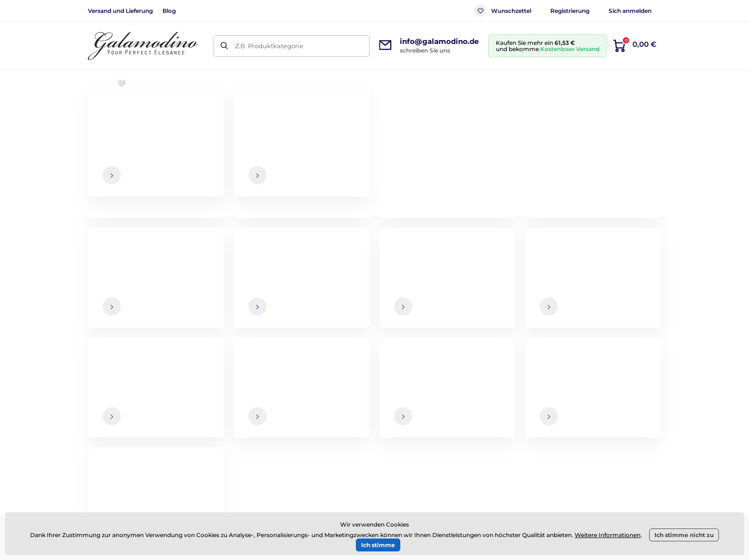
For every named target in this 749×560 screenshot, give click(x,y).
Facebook (188, 424)
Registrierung (570, 11)
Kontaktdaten (626, 413)
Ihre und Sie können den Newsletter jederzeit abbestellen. (489, 328)
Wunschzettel (503, 11)
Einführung (104, 112)
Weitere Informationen (608, 535)
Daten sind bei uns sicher (421, 328)
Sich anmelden (630, 11)
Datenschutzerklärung (432, 469)
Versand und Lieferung (120, 11)
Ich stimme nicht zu (684, 535)
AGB (403, 394)
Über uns (619, 394)
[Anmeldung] (633, 309)
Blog (169, 11)
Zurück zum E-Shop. (375, 256)
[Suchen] (224, 46)
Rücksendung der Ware (434, 432)
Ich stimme (378, 545)
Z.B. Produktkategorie (269, 46)
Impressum (414, 451)
